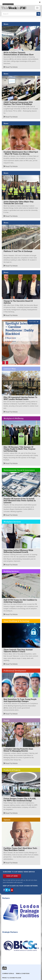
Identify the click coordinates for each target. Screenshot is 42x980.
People (6, 720)
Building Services (11, 571)
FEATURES (33, 322)
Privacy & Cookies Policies (12, 978)
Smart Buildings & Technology (16, 621)
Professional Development (15, 671)
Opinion (7, 820)
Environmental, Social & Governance (19, 470)
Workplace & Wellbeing (13, 418)
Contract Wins (10, 369)
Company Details (8, 974)
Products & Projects (12, 770)
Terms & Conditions (23, 974)
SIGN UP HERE (12, 876)
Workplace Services (12, 522)
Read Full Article (11, 67)
